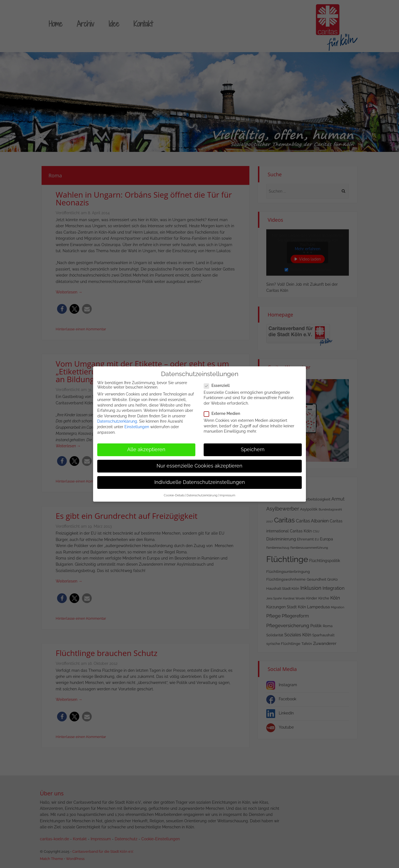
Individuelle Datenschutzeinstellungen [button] (200, 480)
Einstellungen (137, 425)
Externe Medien (224, 411)
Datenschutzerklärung (117, 419)
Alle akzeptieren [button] (146, 447)
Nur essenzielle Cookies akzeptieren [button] (199, 464)
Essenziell (218, 383)
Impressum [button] (227, 493)
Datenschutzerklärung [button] (202, 493)
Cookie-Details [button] (174, 493)
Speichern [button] (253, 447)
